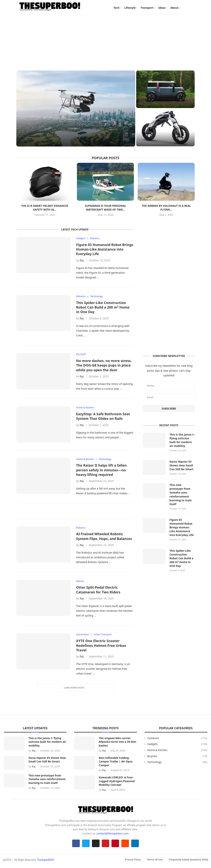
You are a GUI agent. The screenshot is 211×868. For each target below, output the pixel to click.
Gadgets (177, 747)
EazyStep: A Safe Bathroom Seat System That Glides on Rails (103, 418)
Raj (82, 262)
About (174, 8)
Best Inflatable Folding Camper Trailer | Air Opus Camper (116, 764)
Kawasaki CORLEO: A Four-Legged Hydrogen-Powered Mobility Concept (117, 784)
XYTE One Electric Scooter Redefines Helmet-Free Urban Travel (101, 648)
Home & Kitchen (177, 753)
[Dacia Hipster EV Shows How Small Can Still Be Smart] (166, 91)
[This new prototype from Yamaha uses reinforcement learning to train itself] (166, 129)
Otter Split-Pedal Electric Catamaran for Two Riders (98, 592)
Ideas (162, 8)
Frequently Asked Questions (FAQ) (188, 863)
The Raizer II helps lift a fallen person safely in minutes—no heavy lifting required (101, 472)
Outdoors (177, 741)
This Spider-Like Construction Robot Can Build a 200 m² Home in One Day (103, 309)
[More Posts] (75, 690)
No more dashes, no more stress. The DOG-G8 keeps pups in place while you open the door (104, 367)
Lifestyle (130, 8)
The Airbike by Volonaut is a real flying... (166, 209)
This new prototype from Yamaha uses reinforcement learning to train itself (180, 495)
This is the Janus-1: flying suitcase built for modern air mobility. (182, 442)
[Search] (193, 8)
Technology (177, 765)
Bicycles (177, 759)
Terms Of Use (155, 863)
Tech (116, 8)
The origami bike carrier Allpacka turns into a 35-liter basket (118, 744)
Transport (147, 8)
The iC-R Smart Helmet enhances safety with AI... (45, 209)
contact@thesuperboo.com (113, 836)
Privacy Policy (133, 863)
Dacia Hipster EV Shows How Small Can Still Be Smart (181, 466)
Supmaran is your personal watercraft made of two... (105, 209)
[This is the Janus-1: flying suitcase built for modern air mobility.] (76, 110)
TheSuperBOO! (46, 863)
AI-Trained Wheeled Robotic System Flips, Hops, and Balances (104, 538)
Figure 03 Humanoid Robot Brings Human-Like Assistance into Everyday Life (105, 251)
